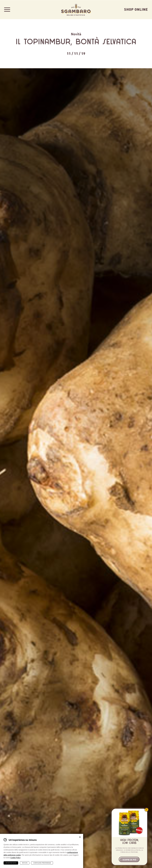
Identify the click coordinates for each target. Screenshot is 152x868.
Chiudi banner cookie (80, 837)
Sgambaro (76, 10)
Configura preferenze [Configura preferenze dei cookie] (42, 863)
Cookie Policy (15, 858)
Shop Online (136, 9)
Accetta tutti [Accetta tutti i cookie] (11, 863)
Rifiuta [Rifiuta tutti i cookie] (25, 863)
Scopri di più (129, 859)
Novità (76, 34)
